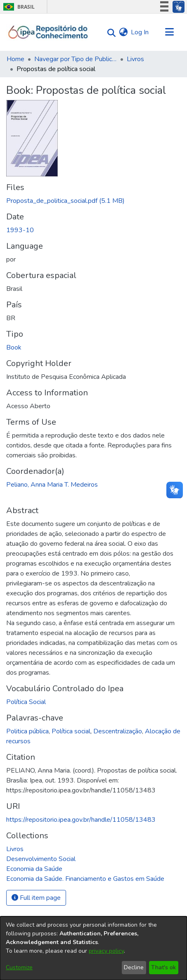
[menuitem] (123, 32)
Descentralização (118, 731)
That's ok (163, 967)
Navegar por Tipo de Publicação (76, 59)
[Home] (48, 32)
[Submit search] (109, 32)
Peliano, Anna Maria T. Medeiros (52, 485)
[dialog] (93, 948)
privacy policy (106, 951)
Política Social (26, 702)
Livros (135, 59)
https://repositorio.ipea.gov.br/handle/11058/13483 (81, 820)
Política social (71, 731)
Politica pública (27, 731)
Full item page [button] (36, 898)
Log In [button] (140, 32)
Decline (134, 967)
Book (14, 347)
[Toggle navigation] (169, 32)
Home (15, 59)
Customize (19, 967)
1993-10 (20, 230)
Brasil (18, 7)
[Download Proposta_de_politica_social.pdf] (65, 201)
